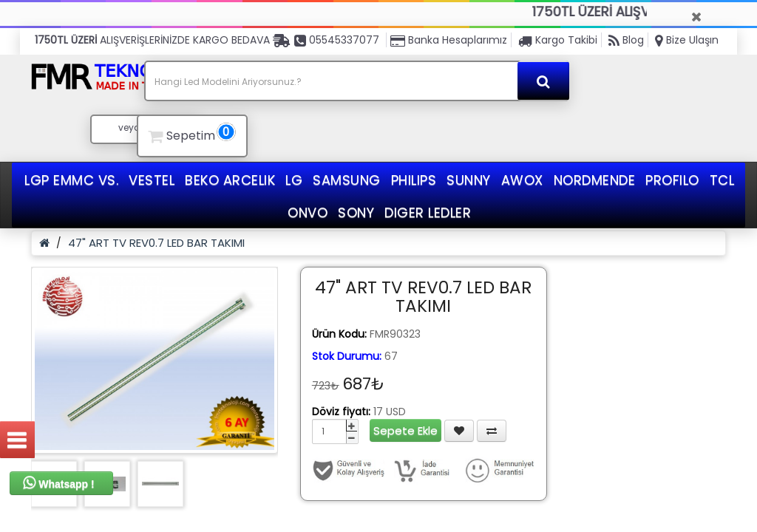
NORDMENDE (595, 180)
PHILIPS (414, 180)
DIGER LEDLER (428, 212)
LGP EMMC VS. (71, 180)
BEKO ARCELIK (230, 180)
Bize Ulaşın (687, 40)
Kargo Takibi (558, 40)
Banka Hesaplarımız (449, 40)
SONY (356, 212)
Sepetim (190, 133)
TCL (722, 180)
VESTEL (152, 180)
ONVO (308, 212)
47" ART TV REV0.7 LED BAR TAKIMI (156, 243)
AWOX (522, 180)
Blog (626, 40)
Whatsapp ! (58, 482)
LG (294, 180)
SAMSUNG (347, 180)
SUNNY (469, 180)
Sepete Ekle (405, 430)
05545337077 (337, 40)
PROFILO (672, 180)
